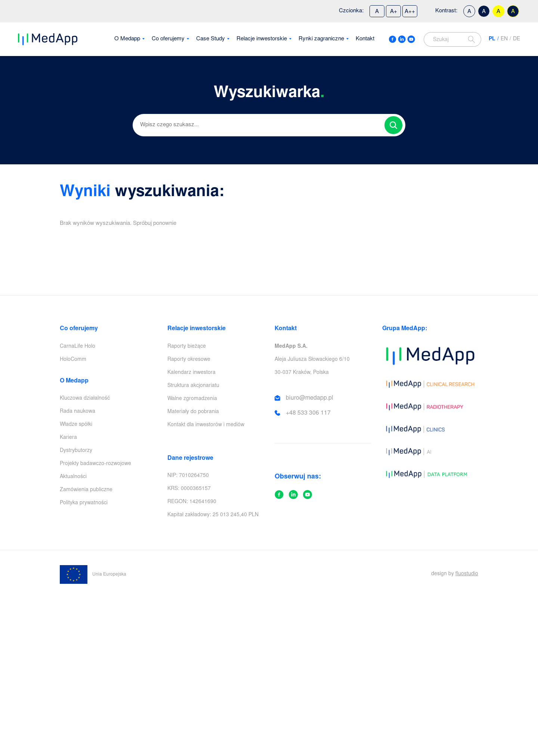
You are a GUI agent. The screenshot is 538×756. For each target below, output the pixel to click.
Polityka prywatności (84, 503)
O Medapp (127, 39)
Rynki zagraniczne (321, 39)
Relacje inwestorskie (262, 39)
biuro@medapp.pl (310, 398)
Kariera (68, 438)
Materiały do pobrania (193, 412)
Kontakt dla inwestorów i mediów (206, 425)
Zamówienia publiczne (86, 490)
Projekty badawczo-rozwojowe (95, 464)
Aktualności (73, 477)
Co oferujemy (168, 39)
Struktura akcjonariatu (193, 386)
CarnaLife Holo (78, 347)
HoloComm (73, 360)
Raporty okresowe (189, 360)
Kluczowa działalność (85, 399)
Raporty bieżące (187, 347)
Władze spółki (76, 425)
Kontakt (365, 39)
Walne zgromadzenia (192, 399)
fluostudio (467, 574)
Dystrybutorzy (76, 451)
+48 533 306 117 (308, 413)
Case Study (211, 39)
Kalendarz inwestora (191, 373)
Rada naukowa (78, 412)
